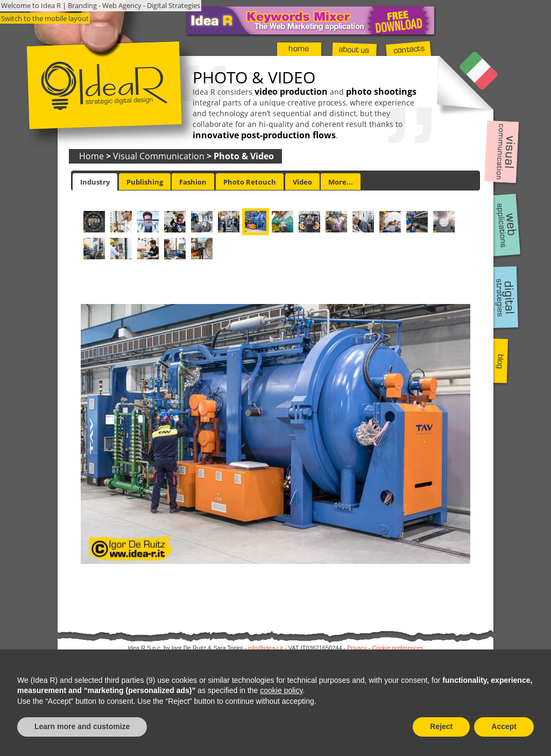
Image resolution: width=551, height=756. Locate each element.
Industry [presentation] (95, 182)
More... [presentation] (341, 182)
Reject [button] (441, 726)
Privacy (357, 648)
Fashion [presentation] (193, 182)
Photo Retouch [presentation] (250, 182)
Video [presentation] (302, 182)
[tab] (95, 182)
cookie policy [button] (281, 690)
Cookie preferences (397, 648)
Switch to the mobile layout (45, 18)
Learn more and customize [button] (82, 726)
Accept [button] (504, 726)
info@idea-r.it (266, 648)
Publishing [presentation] (145, 182)
